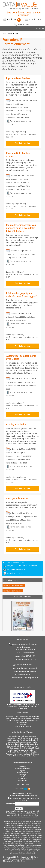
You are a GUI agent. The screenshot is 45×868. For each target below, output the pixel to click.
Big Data (23, 771)
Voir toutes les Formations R (14, 586)
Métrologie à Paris (19, 756)
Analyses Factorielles (21, 740)
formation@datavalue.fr (16, 569)
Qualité (23, 777)
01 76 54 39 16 (30, 650)
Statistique (22, 767)
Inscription (14, 19)
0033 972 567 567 (30, 659)
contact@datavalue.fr (32, 678)
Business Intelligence (23, 769)
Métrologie (23, 775)
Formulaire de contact (15, 573)
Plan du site (21, 861)
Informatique (22, 779)
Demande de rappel (30, 566)
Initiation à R (30, 748)
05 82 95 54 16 (29, 653)
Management (22, 781)
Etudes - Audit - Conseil (23, 726)
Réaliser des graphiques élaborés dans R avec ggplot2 (22, 295)
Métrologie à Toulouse (23, 752)
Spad (37, 748)
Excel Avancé (11, 746)
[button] (38, 29)
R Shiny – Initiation (16, 424)
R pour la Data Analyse (18, 78)
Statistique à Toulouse (16, 750)
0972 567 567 (31, 656)
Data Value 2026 (10, 857)
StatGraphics (14, 748)
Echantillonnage (21, 744)
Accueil (15, 33)
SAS (21, 748)
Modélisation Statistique (23, 742)
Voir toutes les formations (13, 591)
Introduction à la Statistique (19, 736)
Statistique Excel (33, 744)
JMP (7, 748)
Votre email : (23, 804)
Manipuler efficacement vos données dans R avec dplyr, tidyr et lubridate (21, 228)
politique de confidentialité (28, 817)
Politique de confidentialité (18, 859)
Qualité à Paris (31, 756)
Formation (23, 724)
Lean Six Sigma (22, 773)
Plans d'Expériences (23, 738)
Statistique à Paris (20, 754)
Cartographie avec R (17, 498)
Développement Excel (24, 746)
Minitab (35, 746)
